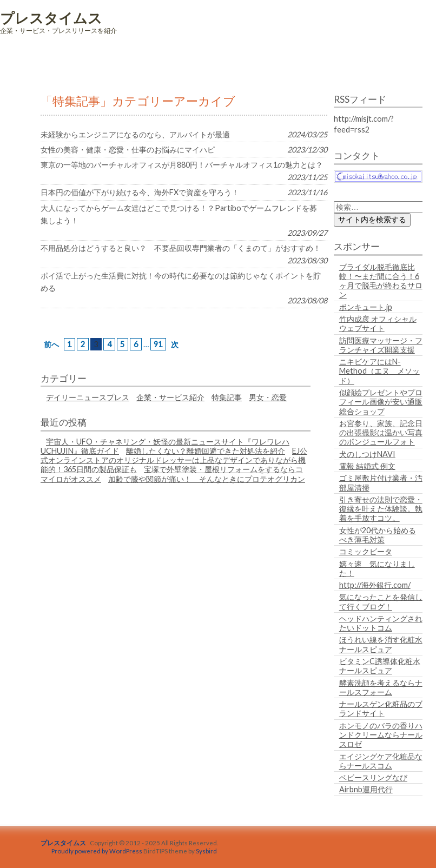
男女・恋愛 (268, 397)
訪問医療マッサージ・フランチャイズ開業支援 (381, 345)
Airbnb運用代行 (366, 789)
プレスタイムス (51, 18)
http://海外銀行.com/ (375, 585)
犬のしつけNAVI (367, 454)
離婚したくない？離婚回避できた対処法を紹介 (206, 451)
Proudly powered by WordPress (97, 851)
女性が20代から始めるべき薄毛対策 (378, 535)
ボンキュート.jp (366, 307)
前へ (51, 344)
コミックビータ (366, 551)
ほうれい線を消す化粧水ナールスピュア (381, 644)
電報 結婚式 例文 (367, 466)
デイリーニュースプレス (88, 397)
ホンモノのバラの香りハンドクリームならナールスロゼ (381, 735)
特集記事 (227, 397)
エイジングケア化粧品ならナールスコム (381, 761)
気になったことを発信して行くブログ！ (381, 601)
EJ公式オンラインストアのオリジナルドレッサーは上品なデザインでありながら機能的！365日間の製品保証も (174, 460)
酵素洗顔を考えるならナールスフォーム (381, 687)
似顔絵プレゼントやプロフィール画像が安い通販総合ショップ (381, 402)
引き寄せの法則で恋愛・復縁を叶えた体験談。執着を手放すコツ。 (381, 509)
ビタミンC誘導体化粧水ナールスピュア (380, 666)
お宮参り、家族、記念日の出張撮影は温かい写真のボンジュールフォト (381, 433)
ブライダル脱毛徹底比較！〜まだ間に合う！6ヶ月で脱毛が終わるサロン (381, 281)
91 (158, 344)
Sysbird (206, 851)
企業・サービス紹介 (170, 397)
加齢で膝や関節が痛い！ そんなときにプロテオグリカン (207, 479)
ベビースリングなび (373, 777)
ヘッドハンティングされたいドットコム (381, 623)
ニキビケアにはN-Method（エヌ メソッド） (379, 371)
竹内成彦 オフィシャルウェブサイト (378, 323)
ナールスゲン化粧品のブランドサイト (381, 708)
